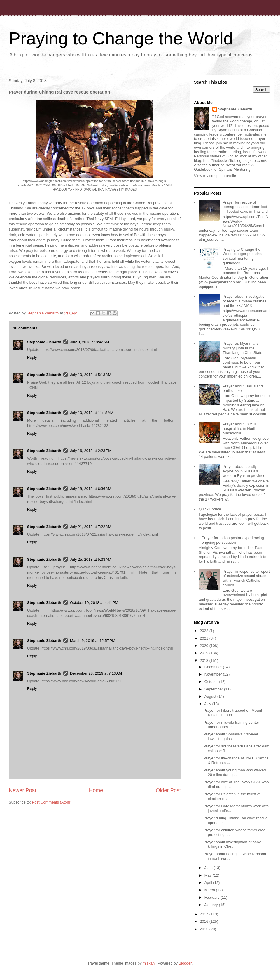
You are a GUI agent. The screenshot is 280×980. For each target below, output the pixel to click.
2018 (205, 660)
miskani (149, 963)
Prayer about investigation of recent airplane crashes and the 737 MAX (244, 301)
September (214, 689)
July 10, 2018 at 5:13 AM (91, 375)
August (211, 696)
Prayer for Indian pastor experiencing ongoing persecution (233, 540)
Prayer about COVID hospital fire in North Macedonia (240, 429)
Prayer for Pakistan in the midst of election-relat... (232, 796)
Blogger (185, 963)
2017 (205, 914)
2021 (205, 638)
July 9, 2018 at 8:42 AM (90, 342)
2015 (205, 929)
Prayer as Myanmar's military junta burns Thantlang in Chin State (242, 348)
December (214, 667)
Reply (32, 357)
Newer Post (22, 790)
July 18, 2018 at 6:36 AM (91, 489)
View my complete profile (215, 176)
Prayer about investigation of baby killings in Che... (232, 844)
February (213, 897)
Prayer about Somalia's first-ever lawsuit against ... (231, 736)
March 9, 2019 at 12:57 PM (93, 641)
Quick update (210, 509)
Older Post (168, 790)
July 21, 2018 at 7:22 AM (91, 527)
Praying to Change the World (121, 38)
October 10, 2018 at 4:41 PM (94, 603)
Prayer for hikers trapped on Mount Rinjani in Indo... (233, 713)
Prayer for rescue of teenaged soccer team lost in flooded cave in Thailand (245, 207)
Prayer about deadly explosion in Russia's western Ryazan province (244, 471)
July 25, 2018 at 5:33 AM (91, 559)
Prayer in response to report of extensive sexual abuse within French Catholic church (246, 578)
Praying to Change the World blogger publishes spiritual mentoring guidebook (243, 256)
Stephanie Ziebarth (44, 342)
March (210, 890)
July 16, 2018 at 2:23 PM (91, 451)
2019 (205, 653)
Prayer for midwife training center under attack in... (231, 725)
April (209, 883)
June (209, 868)
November (214, 674)
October (212, 682)
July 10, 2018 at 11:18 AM (92, 413)
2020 (205, 646)
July (208, 704)
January (212, 905)
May (209, 875)
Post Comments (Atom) (52, 802)
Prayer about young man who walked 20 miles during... (235, 772)
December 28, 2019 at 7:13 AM (96, 673)
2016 (205, 921)
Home (96, 790)
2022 (205, 631)
